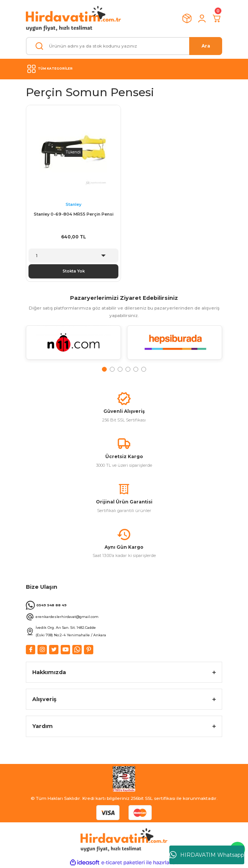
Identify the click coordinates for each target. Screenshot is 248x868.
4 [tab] (128, 369)
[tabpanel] (73, 345)
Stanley (73, 204)
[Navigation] (124, 69)
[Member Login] (202, 18)
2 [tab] (112, 369)
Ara (206, 46)
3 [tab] (120, 369)
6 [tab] (144, 369)
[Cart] (217, 18)
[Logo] (73, 19)
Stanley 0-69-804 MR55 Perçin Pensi (74, 214)
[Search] (124, 46)
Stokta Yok (74, 271)
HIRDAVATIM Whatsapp (207, 855)
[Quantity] (73, 256)
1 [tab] (104, 369)
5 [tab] (136, 369)
